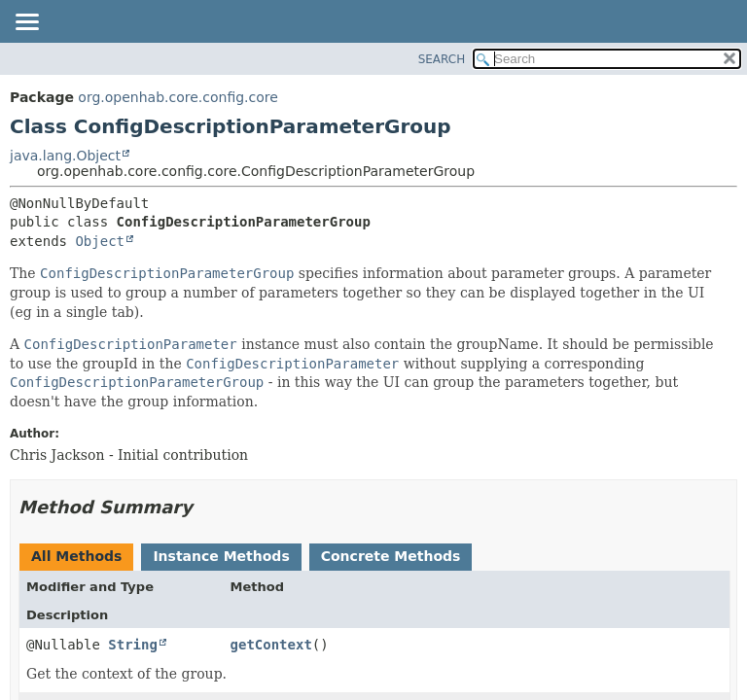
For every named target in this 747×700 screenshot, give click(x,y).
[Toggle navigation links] (26, 23)
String (133, 645)
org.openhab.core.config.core (178, 97)
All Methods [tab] (76, 556)
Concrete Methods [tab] (391, 556)
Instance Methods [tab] (221, 556)
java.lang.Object (65, 156)
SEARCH (442, 59)
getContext (271, 645)
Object (100, 241)
